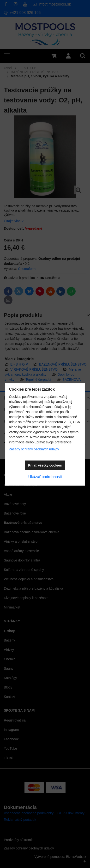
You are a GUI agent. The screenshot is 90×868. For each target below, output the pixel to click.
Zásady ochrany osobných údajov (34, 449)
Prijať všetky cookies (45, 465)
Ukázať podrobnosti (45, 477)
